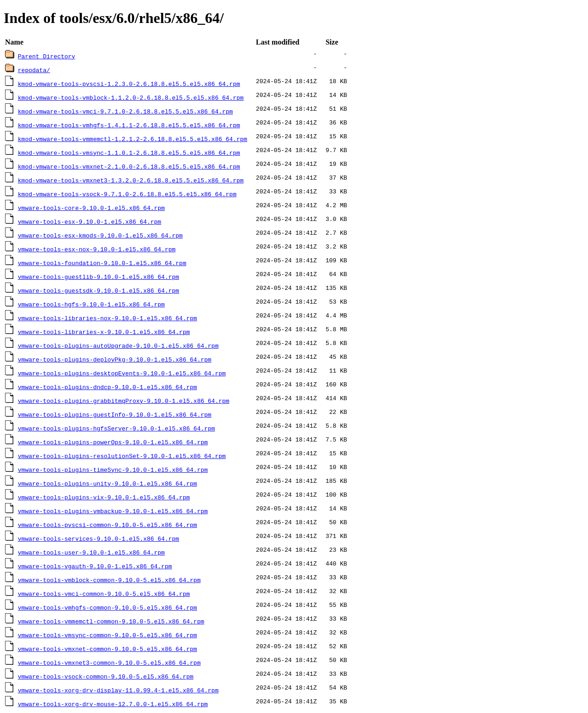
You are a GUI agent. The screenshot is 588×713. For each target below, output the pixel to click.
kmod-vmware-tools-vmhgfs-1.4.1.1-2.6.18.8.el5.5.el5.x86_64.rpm (129, 125)
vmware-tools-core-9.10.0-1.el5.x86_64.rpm (91, 208)
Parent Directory (47, 56)
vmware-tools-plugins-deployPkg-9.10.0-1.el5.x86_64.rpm (115, 359)
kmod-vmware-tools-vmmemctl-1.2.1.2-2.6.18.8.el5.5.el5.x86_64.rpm (133, 139)
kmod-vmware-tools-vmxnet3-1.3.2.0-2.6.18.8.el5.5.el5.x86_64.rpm (131, 180)
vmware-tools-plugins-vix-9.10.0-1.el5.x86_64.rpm (104, 497)
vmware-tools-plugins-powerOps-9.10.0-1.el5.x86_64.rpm (113, 442)
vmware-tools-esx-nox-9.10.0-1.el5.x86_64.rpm (97, 249)
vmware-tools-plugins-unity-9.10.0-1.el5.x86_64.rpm (107, 483)
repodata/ (34, 70)
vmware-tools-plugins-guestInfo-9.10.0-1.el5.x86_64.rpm (115, 414)
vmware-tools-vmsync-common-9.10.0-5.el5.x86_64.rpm (107, 635)
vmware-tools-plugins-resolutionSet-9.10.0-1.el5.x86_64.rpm (122, 456)
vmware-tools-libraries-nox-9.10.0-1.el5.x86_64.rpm (107, 318)
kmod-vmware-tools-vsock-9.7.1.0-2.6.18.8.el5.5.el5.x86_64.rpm (127, 194)
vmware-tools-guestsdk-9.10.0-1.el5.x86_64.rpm (99, 290)
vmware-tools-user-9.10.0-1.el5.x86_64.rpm (91, 552)
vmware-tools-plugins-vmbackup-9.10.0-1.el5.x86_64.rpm (113, 511)
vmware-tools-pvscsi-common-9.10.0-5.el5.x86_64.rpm (107, 525)
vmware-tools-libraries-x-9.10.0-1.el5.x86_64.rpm (104, 332)
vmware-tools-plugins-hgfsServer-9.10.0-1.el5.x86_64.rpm (116, 428)
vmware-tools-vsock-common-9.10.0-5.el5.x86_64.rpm (106, 676)
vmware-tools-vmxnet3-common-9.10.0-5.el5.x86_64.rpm (109, 662)
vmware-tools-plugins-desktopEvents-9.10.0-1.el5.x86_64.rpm (122, 373)
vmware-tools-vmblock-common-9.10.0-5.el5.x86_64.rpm (109, 580)
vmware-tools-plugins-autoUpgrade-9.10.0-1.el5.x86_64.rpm (118, 345)
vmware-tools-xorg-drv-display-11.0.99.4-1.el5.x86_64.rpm (118, 690)
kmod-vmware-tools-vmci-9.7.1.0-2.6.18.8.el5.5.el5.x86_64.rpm (125, 111)
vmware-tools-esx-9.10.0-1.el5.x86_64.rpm (90, 221)
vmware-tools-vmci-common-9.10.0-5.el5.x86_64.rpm (104, 594)
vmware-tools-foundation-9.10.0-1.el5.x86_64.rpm (102, 263)
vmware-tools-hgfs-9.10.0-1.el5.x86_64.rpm (91, 304)
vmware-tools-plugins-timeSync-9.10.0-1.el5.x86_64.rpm (113, 470)
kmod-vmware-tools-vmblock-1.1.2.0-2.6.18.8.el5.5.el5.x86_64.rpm (131, 97)
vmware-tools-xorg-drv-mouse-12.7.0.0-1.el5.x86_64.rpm (113, 704)
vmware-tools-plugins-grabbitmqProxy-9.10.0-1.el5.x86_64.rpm (124, 401)
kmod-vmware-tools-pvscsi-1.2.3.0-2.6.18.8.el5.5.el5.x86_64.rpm (129, 84)
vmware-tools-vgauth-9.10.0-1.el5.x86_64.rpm (95, 566)
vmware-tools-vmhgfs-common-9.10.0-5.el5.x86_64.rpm (107, 607)
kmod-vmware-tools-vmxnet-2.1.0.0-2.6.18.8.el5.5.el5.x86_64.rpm (129, 166)
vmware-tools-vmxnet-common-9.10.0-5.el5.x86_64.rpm (107, 649)
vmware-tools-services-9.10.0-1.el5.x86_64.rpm (99, 538)
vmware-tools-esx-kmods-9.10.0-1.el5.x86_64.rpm (100, 235)
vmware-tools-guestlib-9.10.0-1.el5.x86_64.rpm (99, 277)
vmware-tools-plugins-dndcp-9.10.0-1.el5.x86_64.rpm (107, 387)
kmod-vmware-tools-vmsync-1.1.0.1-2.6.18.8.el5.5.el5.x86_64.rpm (129, 153)
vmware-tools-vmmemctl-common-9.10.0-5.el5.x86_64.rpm (111, 621)
